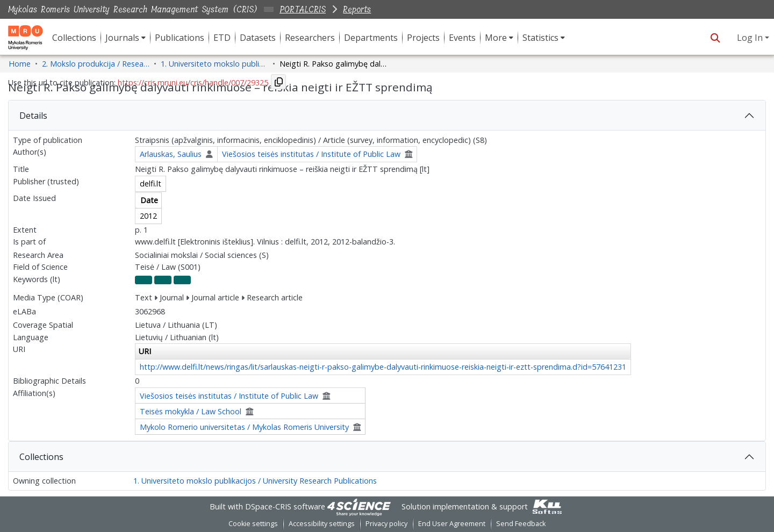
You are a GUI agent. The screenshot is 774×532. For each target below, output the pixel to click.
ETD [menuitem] (222, 38)
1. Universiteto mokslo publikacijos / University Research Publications (255, 481)
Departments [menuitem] (371, 38)
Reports (357, 9)
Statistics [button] (540, 38)
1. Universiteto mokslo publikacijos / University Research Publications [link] (214, 64)
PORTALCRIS (303, 9)
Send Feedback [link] (521, 524)
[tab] (387, 116)
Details (33, 116)
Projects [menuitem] (423, 38)
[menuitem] (126, 38)
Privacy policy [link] (386, 524)
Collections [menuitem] (74, 38)
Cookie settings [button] (253, 524)
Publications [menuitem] (180, 38)
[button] (715, 38)
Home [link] (20, 64)
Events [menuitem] (462, 38)
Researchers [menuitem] (310, 38)
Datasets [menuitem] (258, 38)
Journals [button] (122, 38)
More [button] (496, 38)
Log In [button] (751, 38)
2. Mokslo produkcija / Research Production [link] (96, 64)
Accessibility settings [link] (322, 524)
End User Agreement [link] (452, 524)
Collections (41, 457)
